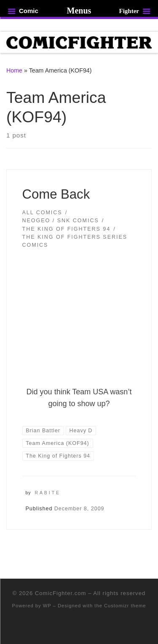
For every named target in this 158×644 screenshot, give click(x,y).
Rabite (48, 493)
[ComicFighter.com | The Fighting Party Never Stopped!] (79, 42)
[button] (79, 316)
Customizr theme (125, 606)
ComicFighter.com (61, 593)
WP (47, 606)
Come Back (56, 194)
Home (14, 70)
